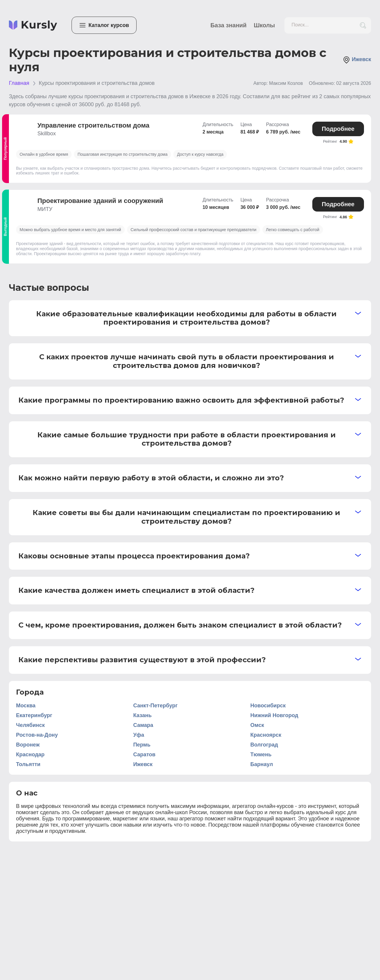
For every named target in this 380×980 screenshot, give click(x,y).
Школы (264, 25)
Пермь (142, 745)
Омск (257, 725)
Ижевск (357, 60)
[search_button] (363, 25)
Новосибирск (268, 706)
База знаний (229, 25)
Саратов (144, 755)
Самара (143, 725)
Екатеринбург (34, 715)
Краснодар (30, 755)
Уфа (139, 735)
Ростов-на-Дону (37, 735)
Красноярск (266, 735)
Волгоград (264, 745)
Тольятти (28, 764)
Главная (19, 83)
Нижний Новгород (274, 715)
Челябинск (30, 725)
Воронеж (28, 745)
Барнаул (262, 764)
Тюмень (261, 755)
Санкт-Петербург (156, 706)
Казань (142, 715)
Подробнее (338, 129)
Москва (26, 706)
